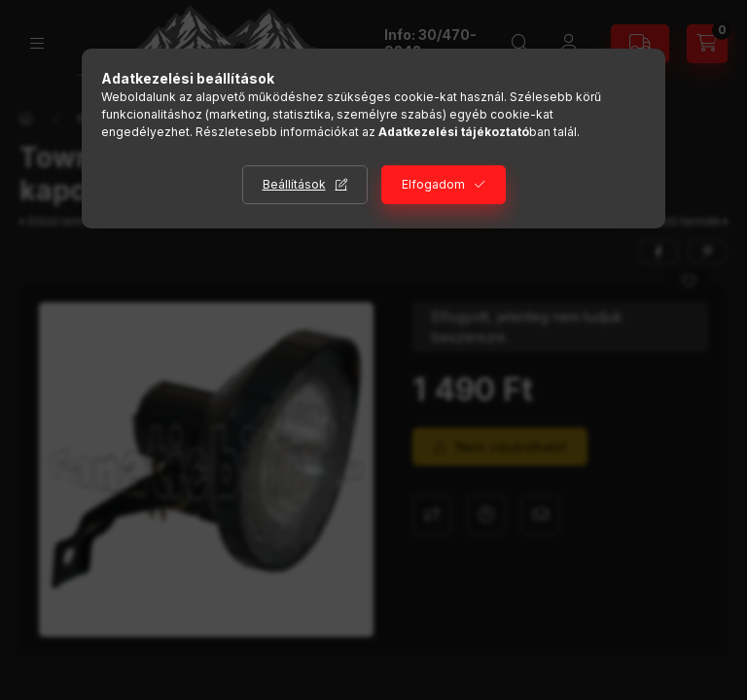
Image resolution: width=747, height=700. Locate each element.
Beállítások (294, 184)
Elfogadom (433, 184)
